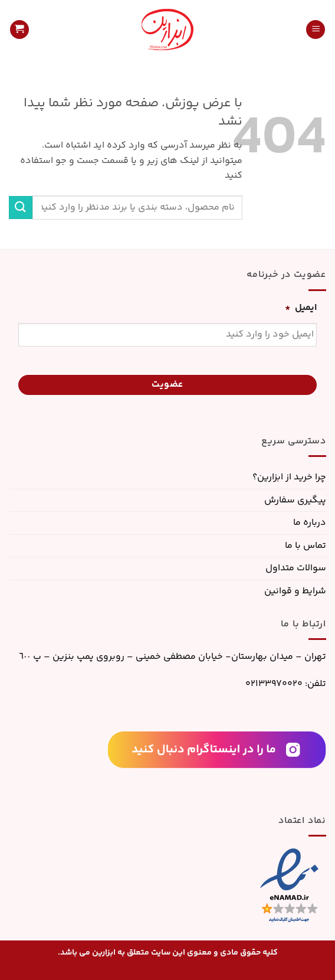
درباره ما (310, 523)
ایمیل (301, 308)
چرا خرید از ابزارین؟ (289, 477)
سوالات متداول (296, 568)
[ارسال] (21, 208)
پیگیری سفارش (295, 500)
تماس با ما (306, 546)
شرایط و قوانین (295, 591)
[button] (316, 30)
